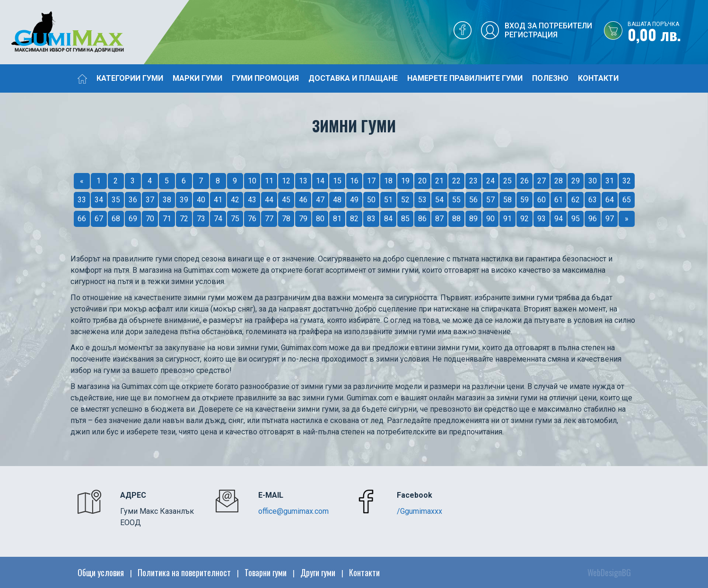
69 (133, 219)
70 (150, 219)
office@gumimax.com (293, 511)
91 (507, 219)
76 (252, 219)
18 (388, 181)
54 (439, 200)
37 (150, 200)
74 (218, 219)
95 (576, 219)
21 (439, 181)
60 (542, 200)
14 (320, 181)
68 (116, 219)
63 (593, 200)
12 (286, 181)
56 (473, 200)
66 (82, 219)
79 (303, 219)
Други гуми (318, 572)
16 (354, 181)
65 (627, 200)
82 (354, 219)
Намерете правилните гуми (465, 78)
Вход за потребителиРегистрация (548, 30)
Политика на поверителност (184, 572)
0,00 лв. (668, 33)
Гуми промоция (265, 78)
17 (371, 181)
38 (167, 200)
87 (439, 219)
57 (490, 200)
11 (269, 181)
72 (184, 219)
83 (371, 219)
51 (388, 200)
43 (252, 200)
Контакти (598, 78)
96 (593, 219)
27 (542, 181)
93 (542, 219)
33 (82, 200)
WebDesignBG (609, 572)
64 (610, 200)
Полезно (550, 78)
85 (405, 219)
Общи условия (101, 572)
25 (507, 181)
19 (405, 181)
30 (593, 181)
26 (524, 181)
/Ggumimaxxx (420, 511)
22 (456, 181)
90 (490, 219)
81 (337, 219)
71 (167, 219)
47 (320, 200)
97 (610, 219)
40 (201, 200)
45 (286, 200)
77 (269, 219)
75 (235, 219)
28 (559, 181)
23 (473, 181)
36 (133, 200)
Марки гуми (197, 78)
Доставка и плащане (353, 78)
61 (559, 200)
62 (576, 200)
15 (337, 181)
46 (303, 200)
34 (99, 200)
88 (456, 219)
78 (286, 219)
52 (405, 200)
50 (371, 200)
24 (490, 181)
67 (99, 219)
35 (116, 200)
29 (576, 181)
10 (252, 181)
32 (627, 181)
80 (320, 219)
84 (388, 219)
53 (422, 200)
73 (201, 219)
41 (218, 200)
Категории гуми (130, 78)
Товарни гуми (266, 572)
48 (337, 200)
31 (610, 181)
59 (524, 200)
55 (456, 200)
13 (303, 181)
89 (473, 219)
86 (422, 219)
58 (507, 200)
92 (524, 219)
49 (354, 200)
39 (184, 200)
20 (422, 181)
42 (235, 200)
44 (269, 200)
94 (559, 219)
